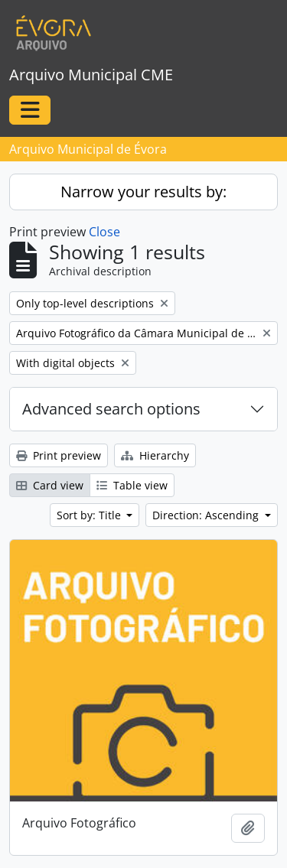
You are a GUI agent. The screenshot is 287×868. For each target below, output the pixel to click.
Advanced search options (111, 409)
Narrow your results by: (143, 192)
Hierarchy (155, 455)
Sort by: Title (90, 515)
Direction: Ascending (207, 515)
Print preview (59, 455)
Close (104, 232)
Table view (132, 485)
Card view (50, 485)
